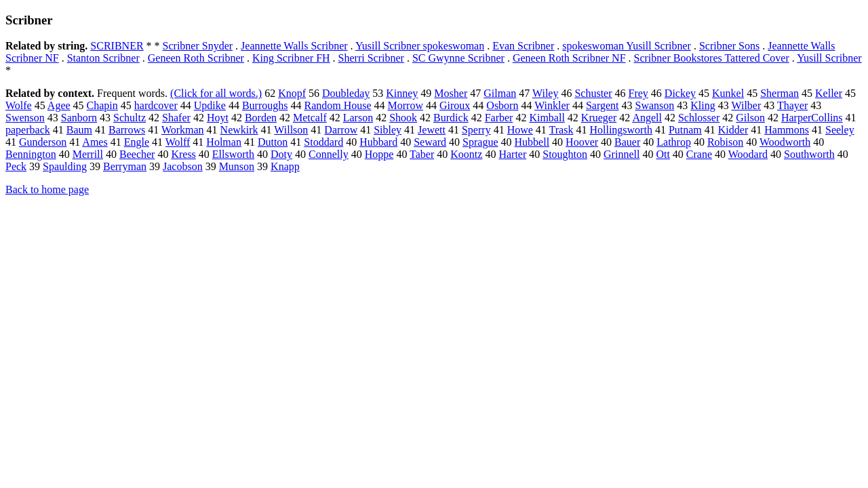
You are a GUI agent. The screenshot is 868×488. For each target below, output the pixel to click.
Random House (337, 105)
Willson (291, 130)
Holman (224, 142)
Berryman (125, 166)
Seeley (840, 130)
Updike (210, 105)
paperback (28, 130)
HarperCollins (812, 118)
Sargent (603, 105)
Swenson (25, 118)
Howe (520, 130)
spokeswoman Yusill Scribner (627, 46)
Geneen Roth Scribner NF (569, 58)
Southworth (809, 154)
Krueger (599, 118)
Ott (663, 154)
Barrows (127, 130)
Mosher (451, 93)
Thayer (792, 105)
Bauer (627, 142)
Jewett (432, 130)
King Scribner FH (291, 58)
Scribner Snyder (198, 46)
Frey (638, 93)
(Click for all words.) (216, 93)
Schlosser (699, 118)
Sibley (388, 130)
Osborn (502, 105)
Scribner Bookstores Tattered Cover (712, 58)
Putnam (685, 130)
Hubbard (378, 142)
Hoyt (218, 118)
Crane (699, 154)
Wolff (178, 142)
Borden (261, 118)
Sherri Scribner (371, 58)
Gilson (750, 118)
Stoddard (323, 142)
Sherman (780, 93)
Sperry (476, 130)
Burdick (451, 118)
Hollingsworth (620, 130)
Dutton (273, 142)
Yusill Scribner (829, 58)
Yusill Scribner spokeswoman (420, 46)
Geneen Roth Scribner (196, 58)
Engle (137, 142)
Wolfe (19, 105)
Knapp (285, 166)
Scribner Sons (729, 46)
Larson (358, 118)
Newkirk (239, 130)
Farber (499, 118)
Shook (403, 118)
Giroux (455, 105)
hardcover (156, 105)
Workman (183, 130)
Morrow (406, 105)
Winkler (552, 105)
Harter (512, 154)
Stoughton (565, 154)
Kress (183, 154)
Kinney (402, 93)
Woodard (748, 154)
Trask (561, 130)
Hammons (787, 130)
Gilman (500, 93)
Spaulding (65, 166)
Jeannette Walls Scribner (294, 46)
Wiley (545, 93)
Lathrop (674, 142)
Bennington (31, 154)
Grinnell (622, 154)
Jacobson (183, 166)
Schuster (593, 93)
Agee (59, 105)
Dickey (680, 93)
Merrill (88, 154)
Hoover (582, 142)
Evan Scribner (523, 46)
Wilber (746, 105)
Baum (79, 130)
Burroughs (265, 105)
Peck (16, 166)
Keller (829, 93)
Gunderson (43, 142)
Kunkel (728, 93)
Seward (430, 142)
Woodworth (785, 142)
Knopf (292, 93)
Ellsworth (233, 154)
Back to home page (47, 189)
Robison (725, 142)
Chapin (102, 105)
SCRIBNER (117, 46)
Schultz (130, 118)
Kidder (733, 130)
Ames (95, 142)
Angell (647, 118)
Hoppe (379, 154)
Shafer (176, 118)
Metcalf (310, 118)
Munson (237, 166)
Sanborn (79, 118)
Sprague (480, 142)
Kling (703, 105)
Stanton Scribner (103, 58)
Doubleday (346, 93)
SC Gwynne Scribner (458, 58)
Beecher (137, 154)
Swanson (655, 105)
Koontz (466, 154)
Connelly (329, 154)
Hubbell (532, 142)
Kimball (547, 118)
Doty (281, 154)
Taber (422, 154)
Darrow (341, 130)
